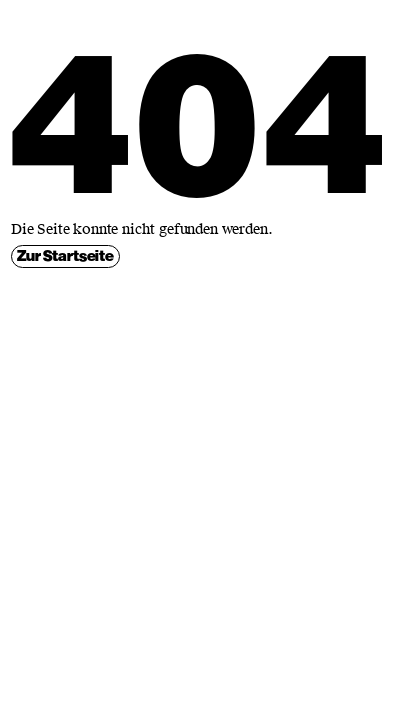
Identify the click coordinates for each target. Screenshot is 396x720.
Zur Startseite (65, 256)
